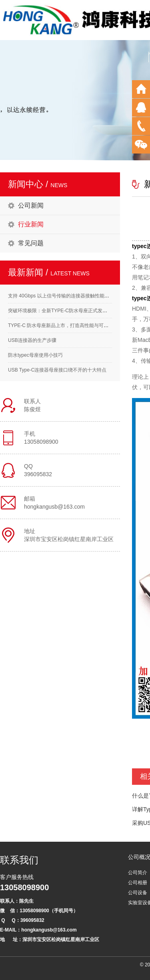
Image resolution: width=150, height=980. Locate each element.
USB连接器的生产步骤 (32, 340)
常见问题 (31, 243)
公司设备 (138, 893)
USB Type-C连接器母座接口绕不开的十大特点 (57, 370)
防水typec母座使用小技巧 (35, 355)
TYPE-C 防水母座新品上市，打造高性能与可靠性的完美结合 (73, 325)
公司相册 (138, 883)
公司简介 (138, 873)
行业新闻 (31, 224)
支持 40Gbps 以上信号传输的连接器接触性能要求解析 (66, 296)
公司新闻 (31, 205)
